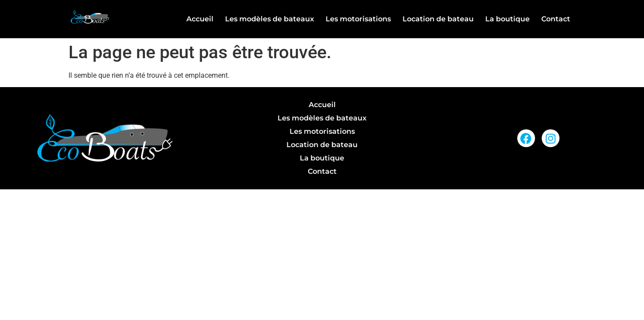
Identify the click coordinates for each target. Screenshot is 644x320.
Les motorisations (358, 19)
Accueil (200, 19)
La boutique (507, 19)
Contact (556, 19)
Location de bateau (438, 19)
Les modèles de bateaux (270, 19)
